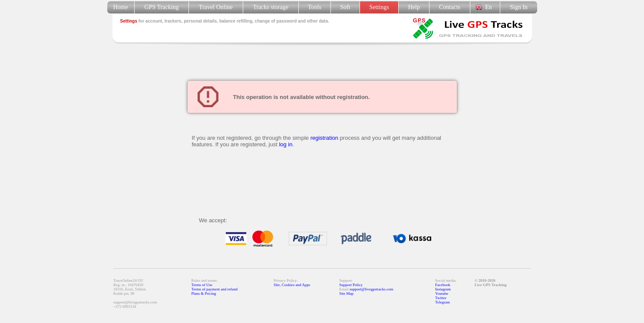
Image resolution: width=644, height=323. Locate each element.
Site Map (346, 293)
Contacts (450, 7)
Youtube (442, 293)
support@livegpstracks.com (372, 289)
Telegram (443, 302)
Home (120, 7)
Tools (315, 7)
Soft (345, 7)
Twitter (441, 298)
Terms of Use (202, 285)
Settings (379, 7)
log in (286, 144)
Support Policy (351, 285)
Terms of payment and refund (215, 289)
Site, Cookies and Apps (292, 285)
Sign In (519, 7)
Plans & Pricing (204, 293)
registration (324, 138)
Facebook (443, 285)
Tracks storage (271, 7)
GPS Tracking (162, 7)
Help (414, 7)
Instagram (443, 289)
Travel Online (216, 7)
